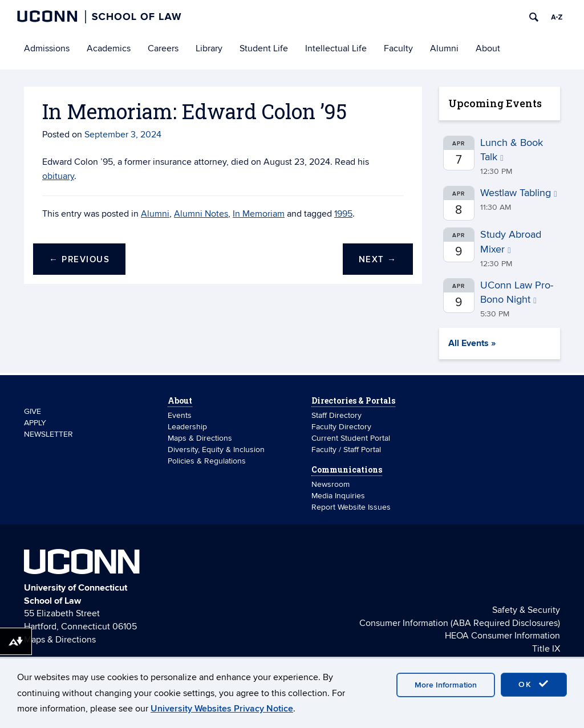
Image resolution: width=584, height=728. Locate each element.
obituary (58, 176)
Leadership (187, 427)
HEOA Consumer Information (502, 636)
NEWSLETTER (48, 434)
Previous (79, 260)
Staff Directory (336, 415)
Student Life (264, 48)
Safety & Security (526, 610)
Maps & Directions (200, 438)
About (488, 48)
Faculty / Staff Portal (346, 450)
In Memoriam (259, 214)
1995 (343, 214)
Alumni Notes (201, 214)
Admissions (47, 48)
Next (378, 260)
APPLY (35, 423)
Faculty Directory (341, 427)
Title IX (546, 649)
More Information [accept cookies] (446, 685)
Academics (109, 48)
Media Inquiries (338, 496)
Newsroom (332, 484)
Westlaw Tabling (519, 193)
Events (180, 415)
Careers (163, 48)
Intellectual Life (336, 48)
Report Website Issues (351, 507)
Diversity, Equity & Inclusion (216, 450)
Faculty (398, 48)
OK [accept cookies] (534, 684)
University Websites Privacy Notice (222, 709)
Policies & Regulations (207, 461)
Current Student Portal (351, 438)
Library (209, 48)
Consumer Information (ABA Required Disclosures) (460, 623)
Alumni (444, 48)
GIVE (33, 411)
